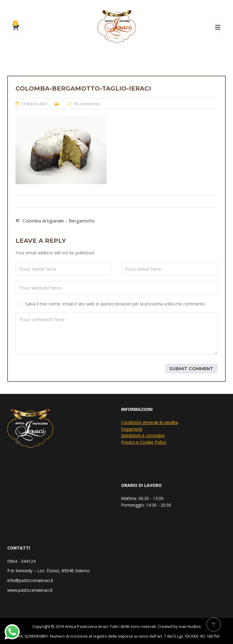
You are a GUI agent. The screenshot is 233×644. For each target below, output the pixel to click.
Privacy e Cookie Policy (144, 442)
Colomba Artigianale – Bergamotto (59, 221)
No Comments (87, 104)
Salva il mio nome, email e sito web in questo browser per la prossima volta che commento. (116, 304)
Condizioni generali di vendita (150, 422)
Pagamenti (132, 429)
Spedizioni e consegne (143, 435)
